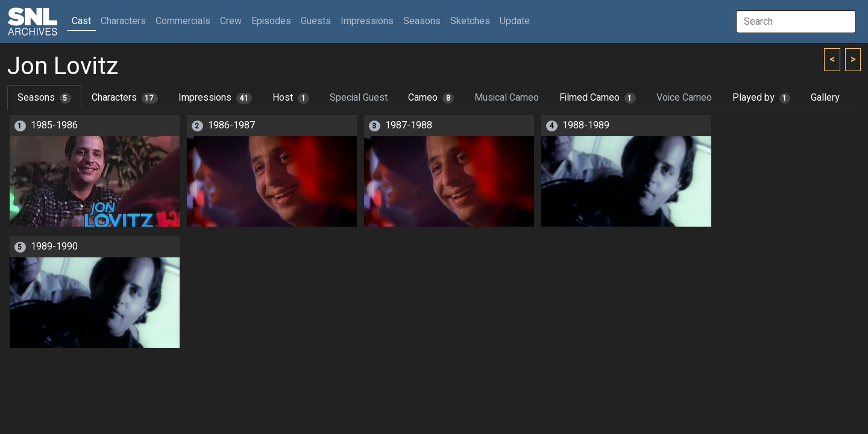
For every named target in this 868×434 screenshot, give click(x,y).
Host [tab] (291, 98)
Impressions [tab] (215, 98)
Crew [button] (231, 21)
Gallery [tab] (825, 98)
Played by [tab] (762, 98)
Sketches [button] (470, 21)
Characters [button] (123, 21)
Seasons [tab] (44, 98)
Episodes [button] (271, 21)
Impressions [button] (367, 21)
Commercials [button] (183, 21)
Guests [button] (316, 21)
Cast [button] (84, 21)
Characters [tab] (125, 98)
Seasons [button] (422, 21)
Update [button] (515, 21)
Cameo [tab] (431, 98)
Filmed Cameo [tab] (598, 98)
